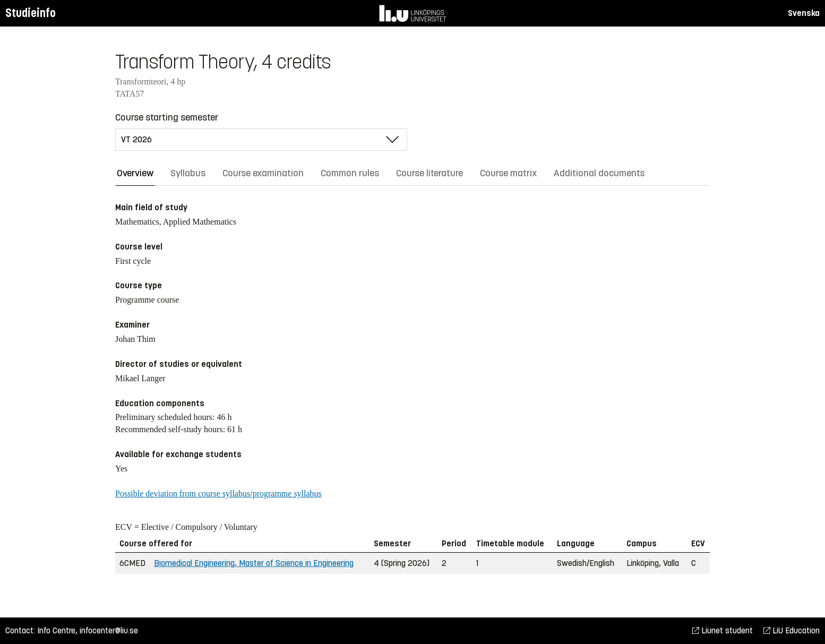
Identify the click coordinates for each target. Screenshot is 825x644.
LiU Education (792, 630)
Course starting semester (167, 117)
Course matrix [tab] (508, 173)
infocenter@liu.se (109, 630)
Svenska (804, 13)
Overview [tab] (135, 173)
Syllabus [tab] (188, 173)
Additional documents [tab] (599, 173)
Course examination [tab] (263, 173)
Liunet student (723, 630)
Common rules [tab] (350, 173)
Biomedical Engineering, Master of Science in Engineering (254, 563)
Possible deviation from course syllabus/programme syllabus (218, 493)
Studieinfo (31, 13)
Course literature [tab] (429, 173)
